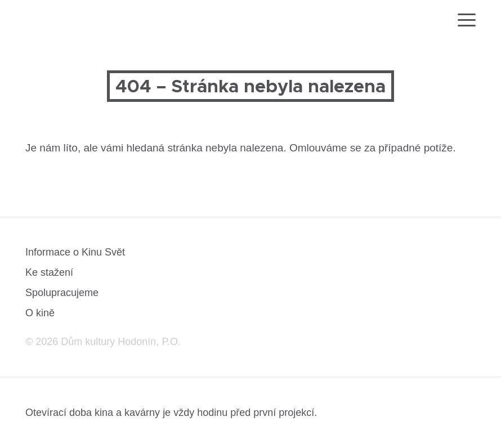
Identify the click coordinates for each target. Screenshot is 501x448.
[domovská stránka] (58, 22)
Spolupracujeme (62, 293)
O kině (40, 313)
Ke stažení (49, 272)
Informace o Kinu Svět (75, 252)
